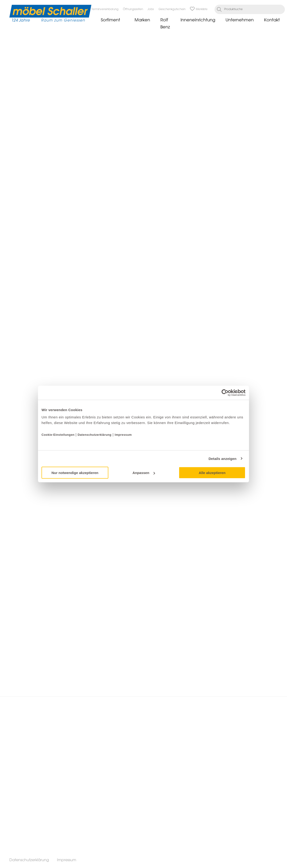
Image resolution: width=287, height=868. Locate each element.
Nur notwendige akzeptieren (75, 473)
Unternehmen (240, 20)
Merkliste (199, 9)
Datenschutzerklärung (94, 435)
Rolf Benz (165, 24)
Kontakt (272, 20)
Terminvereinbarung (105, 9)
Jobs (151, 9)
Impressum (123, 435)
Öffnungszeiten (133, 9)
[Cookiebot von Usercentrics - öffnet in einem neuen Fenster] (225, 393)
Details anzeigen (222, 458)
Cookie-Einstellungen (59, 435)
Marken (142, 20)
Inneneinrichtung (198, 20)
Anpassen (144, 473)
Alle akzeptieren (212, 473)
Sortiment (110, 20)
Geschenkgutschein (172, 9)
